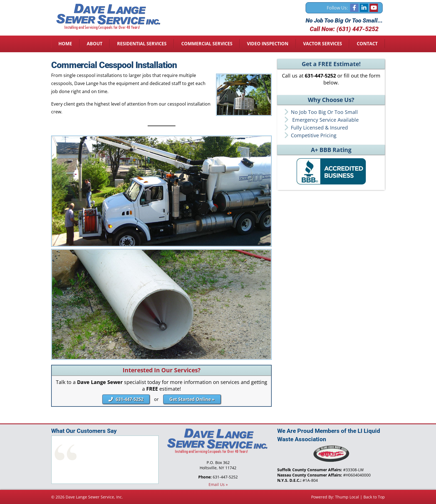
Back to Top (374, 497)
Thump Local (347, 497)
